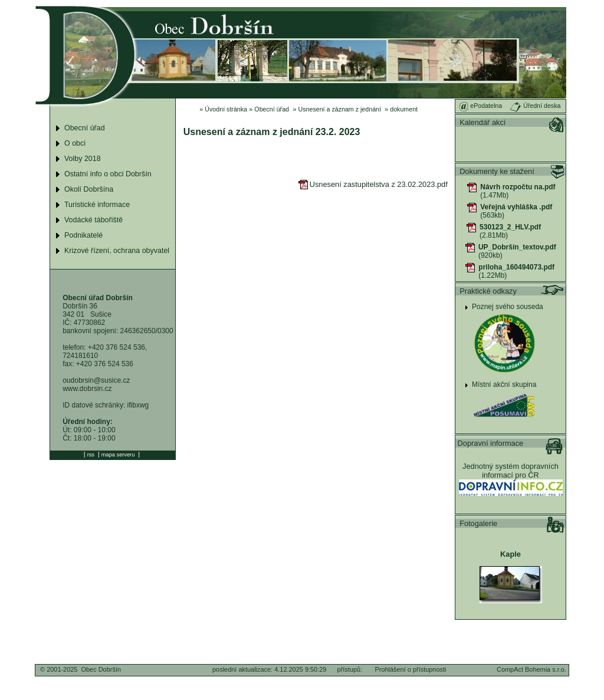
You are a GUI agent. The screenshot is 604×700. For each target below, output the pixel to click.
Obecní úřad (272, 109)
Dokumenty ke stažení (497, 171)
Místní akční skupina (504, 384)
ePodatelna (480, 106)
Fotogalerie (478, 523)
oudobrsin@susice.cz (96, 380)
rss (91, 455)
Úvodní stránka (226, 109)
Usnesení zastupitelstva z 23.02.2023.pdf (373, 184)
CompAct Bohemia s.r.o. (531, 669)
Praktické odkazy (488, 291)
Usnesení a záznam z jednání (340, 109)
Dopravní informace (491, 443)
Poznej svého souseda (508, 307)
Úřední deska (535, 106)
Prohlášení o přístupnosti (410, 669)
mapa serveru (118, 455)
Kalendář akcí (482, 122)
